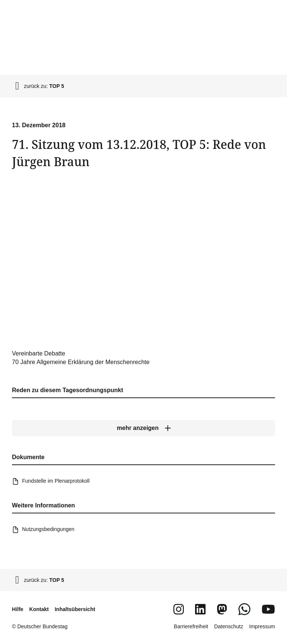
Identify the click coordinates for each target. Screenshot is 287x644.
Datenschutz (229, 626)
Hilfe (18, 609)
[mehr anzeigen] (143, 428)
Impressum (262, 626)
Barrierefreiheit (191, 626)
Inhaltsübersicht (75, 609)
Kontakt (39, 609)
